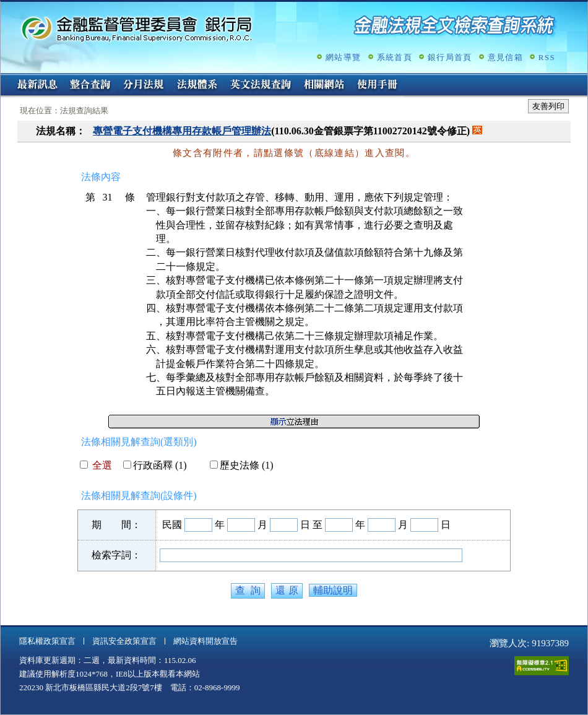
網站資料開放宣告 (205, 641)
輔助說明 (333, 590)
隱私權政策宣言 (47, 641)
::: (5, 78)
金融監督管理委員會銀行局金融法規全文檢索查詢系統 (137, 28)
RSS (547, 57)
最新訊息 (37, 85)
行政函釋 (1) (155, 465)
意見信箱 (505, 57)
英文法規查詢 (261, 85)
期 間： (116, 525)
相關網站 (324, 85)
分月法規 (144, 85)
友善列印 (548, 106)
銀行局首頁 (450, 57)
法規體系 (197, 85)
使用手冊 (378, 85)
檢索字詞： (116, 555)
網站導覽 (343, 57)
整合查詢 (90, 85)
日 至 (311, 525)
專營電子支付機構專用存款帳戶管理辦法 (182, 131)
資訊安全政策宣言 (124, 641)
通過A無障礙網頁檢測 (542, 666)
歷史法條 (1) (242, 465)
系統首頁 (395, 57)
